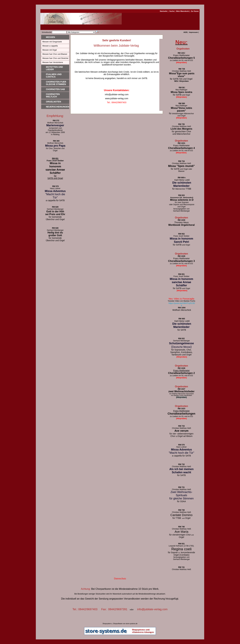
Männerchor (181, 189)
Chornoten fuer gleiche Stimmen (56, 83)
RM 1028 (181, 368)
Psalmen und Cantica (54, 76)
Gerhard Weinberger (181, 211)
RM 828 (55, 228)
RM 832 (181, 339)
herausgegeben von (181, 209)
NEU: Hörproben (181, 81)
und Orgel (181, 245)
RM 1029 (181, 256)
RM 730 (181, 510)
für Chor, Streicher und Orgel (55, 149)
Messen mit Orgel (50, 50)
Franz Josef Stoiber (55, 161)
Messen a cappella (50, 46)
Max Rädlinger (181, 90)
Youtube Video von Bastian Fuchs (181, 301)
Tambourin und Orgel (181, 355)
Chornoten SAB (55, 89)
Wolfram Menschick (55, 123)
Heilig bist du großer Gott (55, 234)
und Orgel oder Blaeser (181, 170)
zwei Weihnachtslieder (181, 391)
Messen (50, 37)
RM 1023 (181, 409)
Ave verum (181, 431)
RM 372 (55, 121)
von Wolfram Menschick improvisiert (182, 394)
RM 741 (181, 567)
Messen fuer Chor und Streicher (55, 58)
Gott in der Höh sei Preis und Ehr (55, 213)
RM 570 (55, 186)
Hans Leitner (55, 188)
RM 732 (181, 464)
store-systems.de (132, 624)
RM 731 (181, 487)
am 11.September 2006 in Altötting (55, 133)
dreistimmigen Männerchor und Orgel (181, 115)
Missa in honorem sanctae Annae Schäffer (55, 168)
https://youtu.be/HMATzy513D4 (182, 304)
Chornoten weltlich (53, 95)
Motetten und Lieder (54, 68)
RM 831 (181, 544)
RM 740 (181, 527)
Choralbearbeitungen (181, 414)
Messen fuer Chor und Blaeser (55, 54)
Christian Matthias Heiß (181, 126)
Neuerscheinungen (58, 107)
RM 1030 (181, 220)
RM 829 (55, 207)
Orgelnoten (53, 102)
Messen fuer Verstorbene (53, 62)
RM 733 (181, 426)
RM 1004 (182, 308)
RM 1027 (181, 389)
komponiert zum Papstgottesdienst (55, 129)
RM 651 (55, 159)
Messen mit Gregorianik (52, 42)
